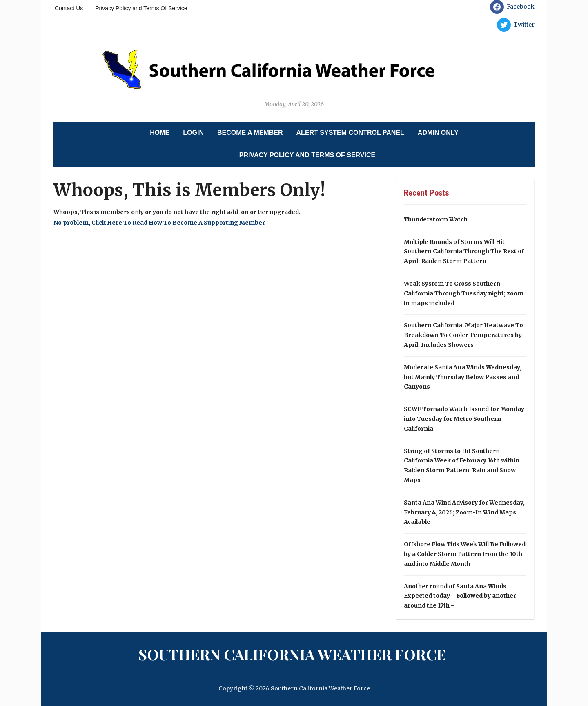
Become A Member (250, 133)
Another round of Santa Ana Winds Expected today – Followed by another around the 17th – (460, 596)
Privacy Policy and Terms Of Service (141, 8)
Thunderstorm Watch (436, 219)
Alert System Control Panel (350, 133)
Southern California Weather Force (292, 654)
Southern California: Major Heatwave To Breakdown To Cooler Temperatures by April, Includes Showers (463, 335)
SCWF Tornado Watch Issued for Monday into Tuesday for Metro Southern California (464, 419)
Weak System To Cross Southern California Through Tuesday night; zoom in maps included (464, 293)
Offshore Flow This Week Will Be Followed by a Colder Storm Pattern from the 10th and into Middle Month (465, 554)
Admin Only (438, 133)
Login (193, 133)
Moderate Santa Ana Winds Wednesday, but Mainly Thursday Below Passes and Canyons (463, 377)
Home (160, 133)
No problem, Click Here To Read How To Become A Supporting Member (159, 223)
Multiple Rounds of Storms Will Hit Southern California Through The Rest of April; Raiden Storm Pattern (464, 252)
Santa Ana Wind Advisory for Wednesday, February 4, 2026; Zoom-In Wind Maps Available (464, 512)
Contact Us (69, 8)
